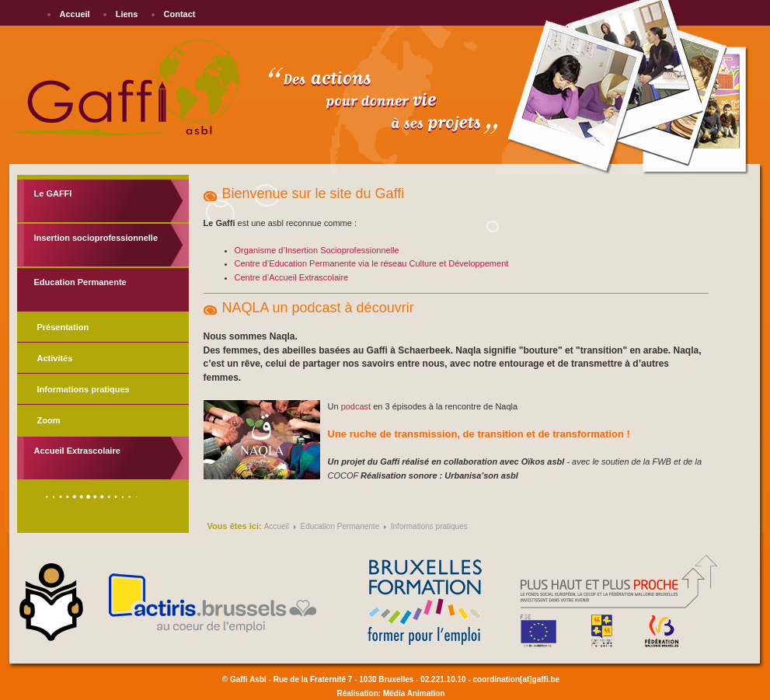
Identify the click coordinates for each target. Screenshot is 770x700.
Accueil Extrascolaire (77, 451)
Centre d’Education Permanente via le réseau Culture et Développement (372, 263)
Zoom (49, 420)
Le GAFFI (53, 193)
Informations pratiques (84, 389)
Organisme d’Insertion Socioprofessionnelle (317, 250)
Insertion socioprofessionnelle (96, 238)
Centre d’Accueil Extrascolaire (292, 277)
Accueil (75, 14)
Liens (127, 14)
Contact (180, 14)
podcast (356, 406)
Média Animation (414, 693)
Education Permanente (80, 282)
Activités (55, 358)
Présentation (63, 327)
